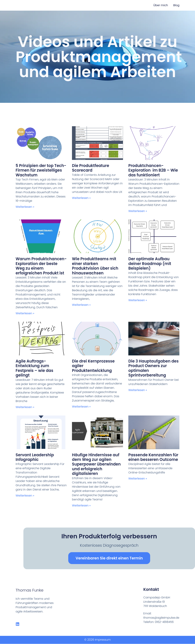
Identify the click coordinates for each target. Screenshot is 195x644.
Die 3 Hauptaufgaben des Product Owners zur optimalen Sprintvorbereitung (153, 368)
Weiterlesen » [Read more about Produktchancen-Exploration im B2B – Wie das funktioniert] (138, 211)
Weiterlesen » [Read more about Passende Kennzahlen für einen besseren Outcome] (138, 479)
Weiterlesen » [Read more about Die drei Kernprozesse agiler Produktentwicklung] (81, 407)
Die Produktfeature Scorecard (90, 168)
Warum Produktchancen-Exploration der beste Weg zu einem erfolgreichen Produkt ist (41, 266)
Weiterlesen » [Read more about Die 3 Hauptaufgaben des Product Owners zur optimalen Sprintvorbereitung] (138, 390)
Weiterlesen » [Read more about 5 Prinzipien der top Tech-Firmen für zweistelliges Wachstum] (25, 207)
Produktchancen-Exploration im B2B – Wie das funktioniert (153, 170)
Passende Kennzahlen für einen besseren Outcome (153, 457)
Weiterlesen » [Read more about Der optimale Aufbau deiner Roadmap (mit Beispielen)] (138, 300)
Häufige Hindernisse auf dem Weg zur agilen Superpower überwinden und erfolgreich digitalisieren (96, 464)
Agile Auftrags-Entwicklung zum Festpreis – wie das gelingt (34, 368)
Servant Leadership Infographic (35, 457)
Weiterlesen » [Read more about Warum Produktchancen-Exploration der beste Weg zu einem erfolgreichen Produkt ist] (25, 313)
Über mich (161, 5)
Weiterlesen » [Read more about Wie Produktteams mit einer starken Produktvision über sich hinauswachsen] (81, 305)
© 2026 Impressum (97, 640)
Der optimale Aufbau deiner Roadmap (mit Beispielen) (150, 264)
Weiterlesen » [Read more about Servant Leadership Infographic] (25, 496)
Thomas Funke (30, 590)
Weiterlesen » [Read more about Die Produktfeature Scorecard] (81, 198)
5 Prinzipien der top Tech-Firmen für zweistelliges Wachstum (41, 170)
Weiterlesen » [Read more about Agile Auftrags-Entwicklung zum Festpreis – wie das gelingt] (25, 407)
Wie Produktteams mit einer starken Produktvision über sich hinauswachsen (95, 266)
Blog (176, 5)
